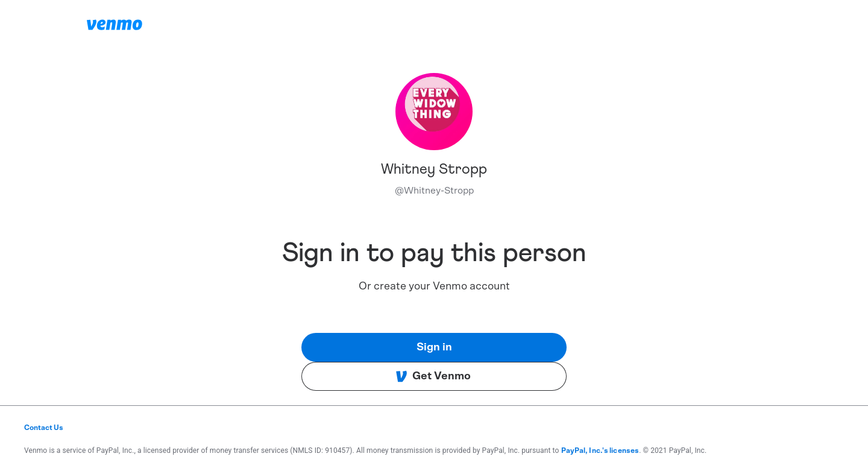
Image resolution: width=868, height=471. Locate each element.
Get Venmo (433, 376)
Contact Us (44, 428)
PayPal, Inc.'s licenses (600, 450)
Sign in (434, 347)
